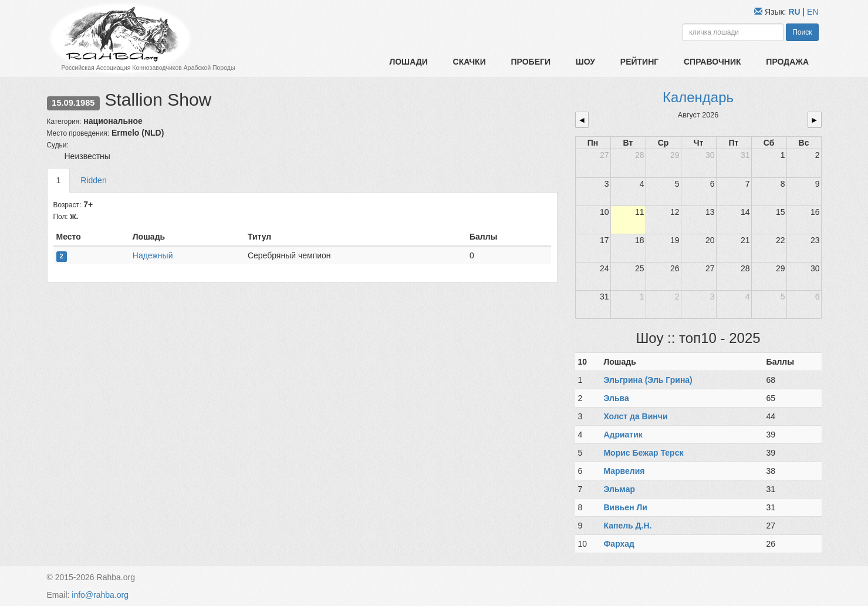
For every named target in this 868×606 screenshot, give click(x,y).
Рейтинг (639, 62)
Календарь (698, 97)
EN (813, 12)
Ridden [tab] (93, 180)
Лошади (408, 62)
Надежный (153, 255)
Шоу (585, 62)
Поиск (802, 32)
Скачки (470, 62)
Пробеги (531, 62)
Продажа (787, 62)
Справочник (712, 62)
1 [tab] (59, 180)
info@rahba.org (100, 595)
